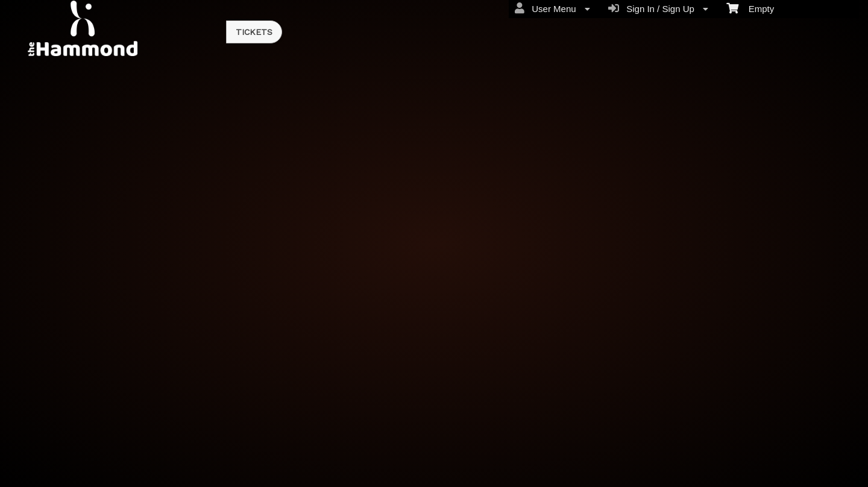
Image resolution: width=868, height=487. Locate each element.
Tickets (254, 32)
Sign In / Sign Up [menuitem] (658, 8)
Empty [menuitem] (750, 8)
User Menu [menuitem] (552, 8)
